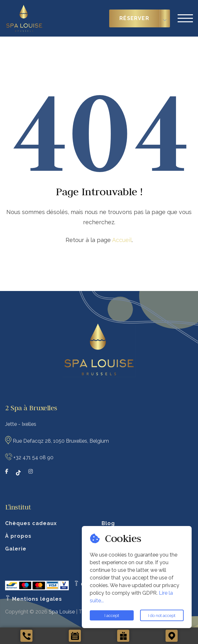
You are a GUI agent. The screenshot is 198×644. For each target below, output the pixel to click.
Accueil (122, 240)
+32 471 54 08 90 (33, 457)
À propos (18, 536)
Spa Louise (62, 612)
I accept (112, 615)
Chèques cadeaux (31, 523)
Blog (108, 523)
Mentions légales (34, 599)
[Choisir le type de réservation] (165, 18)
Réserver (134, 18)
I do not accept (162, 615)
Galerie (16, 549)
